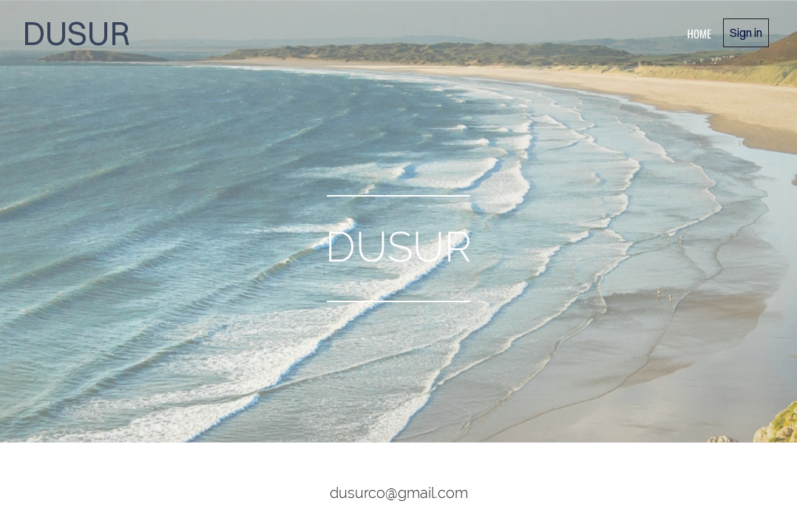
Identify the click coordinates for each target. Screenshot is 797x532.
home (699, 33)
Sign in (746, 33)
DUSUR (76, 33)
